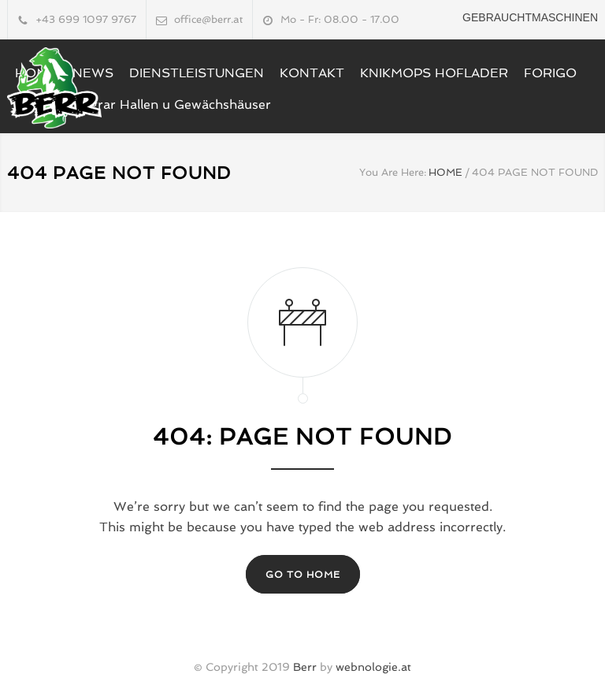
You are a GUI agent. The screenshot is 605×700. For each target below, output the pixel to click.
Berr (305, 667)
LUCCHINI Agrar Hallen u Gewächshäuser (143, 104)
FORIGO (550, 73)
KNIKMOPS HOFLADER (434, 73)
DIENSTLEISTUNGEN (197, 73)
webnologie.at (373, 667)
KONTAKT (312, 73)
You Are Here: (393, 172)
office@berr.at (208, 19)
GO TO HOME (303, 575)
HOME (445, 172)
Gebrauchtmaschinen (530, 17)
